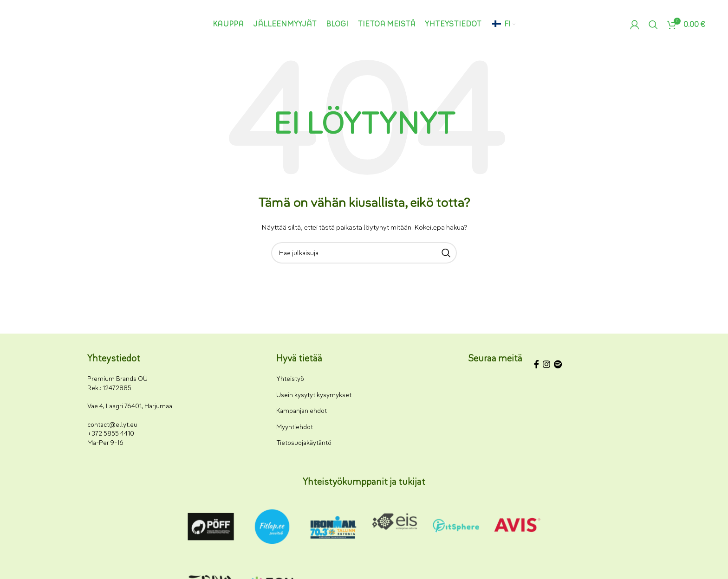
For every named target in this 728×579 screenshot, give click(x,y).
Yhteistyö (290, 379)
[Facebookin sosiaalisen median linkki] (536, 366)
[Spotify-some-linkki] (558, 366)
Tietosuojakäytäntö (304, 443)
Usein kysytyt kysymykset (314, 395)
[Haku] (653, 25)
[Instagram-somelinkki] (546, 366)
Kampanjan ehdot (302, 411)
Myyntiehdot (295, 427)
